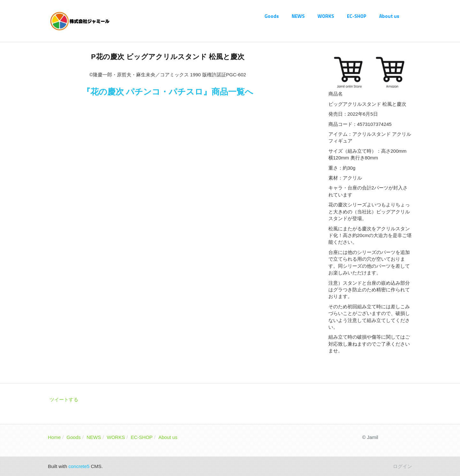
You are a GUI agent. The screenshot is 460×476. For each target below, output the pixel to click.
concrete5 (79, 466)
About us (389, 16)
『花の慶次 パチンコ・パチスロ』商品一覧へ (168, 92)
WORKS (326, 16)
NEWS (298, 16)
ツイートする (64, 399)
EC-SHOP (357, 16)
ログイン (402, 466)
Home (54, 437)
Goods (272, 16)
